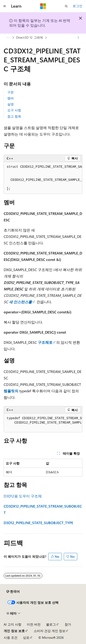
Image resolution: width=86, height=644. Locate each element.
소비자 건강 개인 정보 (50, 631)
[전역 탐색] (5, 6)
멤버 (11, 98)
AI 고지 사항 (12, 624)
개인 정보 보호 (14, 631)
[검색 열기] (66, 6)
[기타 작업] (78, 38)
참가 (68, 624)
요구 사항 (14, 110)
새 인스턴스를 (20, 302)
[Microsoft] (43, 6)
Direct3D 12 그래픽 (30, 37)
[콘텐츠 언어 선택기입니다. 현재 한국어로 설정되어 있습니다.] (13, 592)
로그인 (78, 6)
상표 (26, 637)
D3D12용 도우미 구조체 (23, 496)
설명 (11, 104)
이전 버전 (34, 624)
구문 (11, 92)
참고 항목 (14, 116)
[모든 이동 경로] (8, 38)
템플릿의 (11, 391)
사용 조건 (11, 637)
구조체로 (45, 342)
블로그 (51, 624)
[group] (43, 178)
